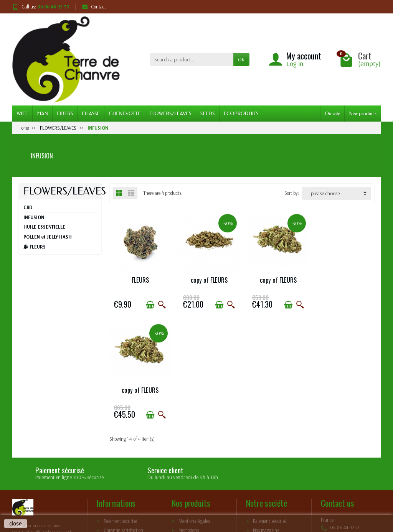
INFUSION (34, 217)
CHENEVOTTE (125, 113)
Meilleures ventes (195, 436)
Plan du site (264, 436)
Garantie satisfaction (123, 427)
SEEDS (208, 113)
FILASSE (91, 113)
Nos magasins (266, 427)
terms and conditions (189, 499)
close (16, 524)
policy (246, 499)
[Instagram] (372, 496)
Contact (94, 7)
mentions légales (119, 446)
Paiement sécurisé (120, 418)
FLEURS (140, 279)
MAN (43, 113)
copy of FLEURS (208, 279)
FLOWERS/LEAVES (170, 113)
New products (363, 113)
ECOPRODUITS (241, 113)
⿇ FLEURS (35, 247)
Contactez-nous (268, 446)
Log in (295, 63)
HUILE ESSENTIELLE (44, 227)
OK (241, 59)
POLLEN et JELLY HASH (48, 237)
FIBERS (65, 113)
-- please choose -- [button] (325, 193)
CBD (28, 207)
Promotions (189, 427)
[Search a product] (192, 59)
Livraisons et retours (123, 455)
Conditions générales (123, 436)
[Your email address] (180, 485)
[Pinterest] (355, 496)
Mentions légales (194, 418)
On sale (332, 113)
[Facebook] (337, 496)
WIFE (22, 113)
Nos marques (191, 446)
